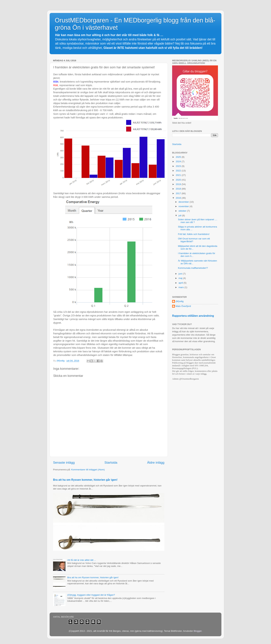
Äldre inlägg (156, 463)
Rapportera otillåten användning (193, 316)
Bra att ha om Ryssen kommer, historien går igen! (85, 480)
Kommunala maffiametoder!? (193, 268)
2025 (179, 157)
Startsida (111, 463)
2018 (179, 189)
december (184, 202)
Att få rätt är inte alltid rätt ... (82, 560)
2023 (179, 166)
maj (181, 278)
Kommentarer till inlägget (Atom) (88, 470)
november (184, 206)
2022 (179, 171)
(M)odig (180, 301)
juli (180, 216)
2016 (179, 198)
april (181, 283)
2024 (179, 161)
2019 (179, 184)
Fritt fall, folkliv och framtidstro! (194, 234)
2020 (179, 180)
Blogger (198, 631)
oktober (183, 211)
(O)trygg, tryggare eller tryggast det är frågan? (91, 595)
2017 (179, 193)
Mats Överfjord (183, 306)
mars (181, 287)
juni (181, 274)
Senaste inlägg (64, 463)
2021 (179, 175)
